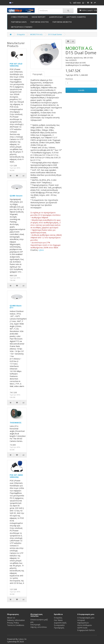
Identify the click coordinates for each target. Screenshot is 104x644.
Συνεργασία (59, 625)
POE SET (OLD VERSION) (16, 65)
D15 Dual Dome (55, 34)
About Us (11, 618)
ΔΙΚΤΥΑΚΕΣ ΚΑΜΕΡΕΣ (76, 17)
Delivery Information (16, 620)
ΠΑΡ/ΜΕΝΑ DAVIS (19, 22)
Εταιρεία (21, 34)
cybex (41, 250)
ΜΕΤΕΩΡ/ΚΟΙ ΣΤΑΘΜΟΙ (22, 27)
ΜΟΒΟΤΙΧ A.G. (36, 34)
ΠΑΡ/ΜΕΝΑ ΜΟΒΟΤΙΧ (62, 22)
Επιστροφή (35, 625)
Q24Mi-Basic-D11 (16, 307)
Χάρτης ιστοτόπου (39, 627)
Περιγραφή (37, 74)
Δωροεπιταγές (60, 623)
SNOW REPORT (39, 17)
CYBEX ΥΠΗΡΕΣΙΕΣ (19, 17)
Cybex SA (22, 639)
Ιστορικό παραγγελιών (83, 621)
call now (77, 2)
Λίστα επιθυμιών (85, 625)
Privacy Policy (13, 623)
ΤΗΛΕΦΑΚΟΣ (16, 423)
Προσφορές (59, 628)
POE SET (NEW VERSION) (16, 476)
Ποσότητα (69, 79)
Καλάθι (81, 90)
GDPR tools (82, 628)
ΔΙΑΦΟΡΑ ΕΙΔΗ (56, 17)
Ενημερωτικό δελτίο (86, 630)
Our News (58, 620)
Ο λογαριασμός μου (86, 618)
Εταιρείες (58, 618)
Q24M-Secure (16, 196)
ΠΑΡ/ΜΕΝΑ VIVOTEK (40, 22)
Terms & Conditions (16, 625)
